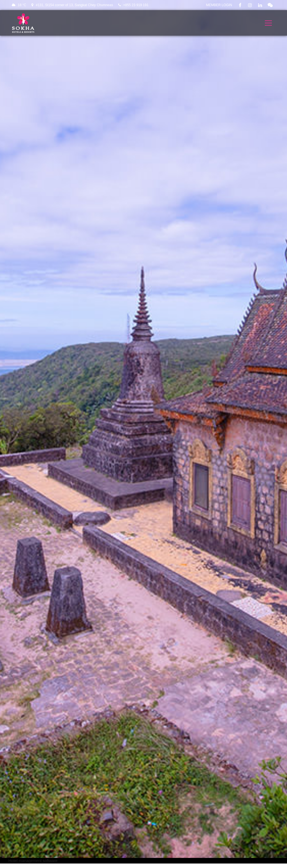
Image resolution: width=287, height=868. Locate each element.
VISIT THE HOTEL (144, 137)
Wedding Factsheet (233, 835)
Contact (154, 826)
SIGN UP (153, 774)
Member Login (219, 5)
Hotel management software (33, 195)
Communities (227, 826)
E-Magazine (158, 843)
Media (153, 818)
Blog (152, 809)
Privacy (222, 809)
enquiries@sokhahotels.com (101, 846)
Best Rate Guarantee (234, 843)
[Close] (179, 651)
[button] (143, 721)
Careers (223, 818)
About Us (156, 835)
